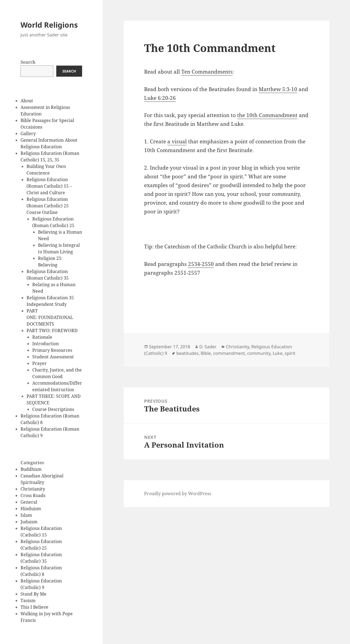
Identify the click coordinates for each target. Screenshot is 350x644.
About (27, 101)
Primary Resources (52, 350)
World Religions (49, 25)
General (29, 502)
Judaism (29, 522)
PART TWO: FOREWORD (52, 330)
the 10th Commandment (267, 115)
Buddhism (31, 469)
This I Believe (34, 607)
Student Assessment (53, 357)
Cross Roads (33, 495)
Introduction (46, 344)
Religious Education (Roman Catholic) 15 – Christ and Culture (49, 186)
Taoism (28, 601)
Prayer (40, 363)
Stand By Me (33, 594)
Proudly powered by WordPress (178, 494)
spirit (290, 353)
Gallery (28, 134)
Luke (278, 353)
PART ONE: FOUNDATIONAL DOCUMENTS (50, 317)
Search (28, 62)
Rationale (42, 337)
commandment (229, 353)
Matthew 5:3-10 (278, 89)
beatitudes (187, 353)
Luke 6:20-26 (160, 98)
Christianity (33, 489)
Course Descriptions (53, 409)
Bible (206, 353)
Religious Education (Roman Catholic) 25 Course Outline (48, 206)
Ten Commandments (207, 72)
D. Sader (208, 347)
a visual (177, 141)
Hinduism (31, 509)
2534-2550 (201, 264)
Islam (26, 515)
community (259, 353)
